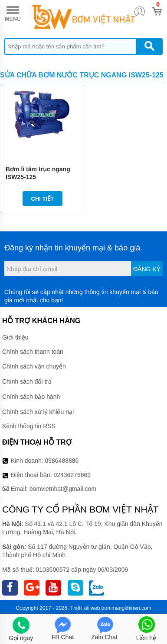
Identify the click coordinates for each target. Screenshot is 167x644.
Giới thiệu (15, 337)
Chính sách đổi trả (27, 381)
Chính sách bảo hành (31, 397)
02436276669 (72, 475)
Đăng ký (147, 269)
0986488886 (62, 461)
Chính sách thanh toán (33, 352)
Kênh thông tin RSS (29, 426)
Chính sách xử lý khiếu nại (38, 412)
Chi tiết (43, 199)
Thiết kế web (85, 608)
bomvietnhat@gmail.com (63, 489)
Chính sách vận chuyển (34, 366)
